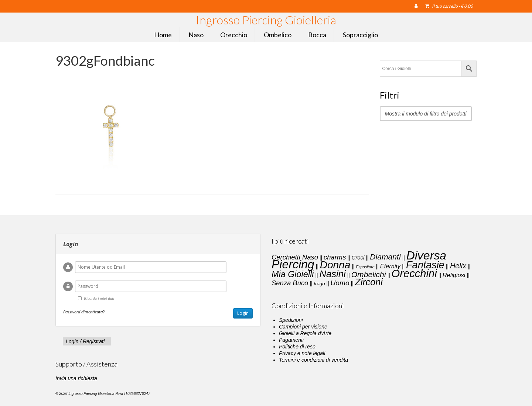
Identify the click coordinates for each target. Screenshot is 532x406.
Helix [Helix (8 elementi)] (458, 266)
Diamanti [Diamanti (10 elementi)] (385, 257)
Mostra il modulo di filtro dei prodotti (426, 114)
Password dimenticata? (84, 312)
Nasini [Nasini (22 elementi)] (332, 274)
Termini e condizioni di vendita (313, 360)
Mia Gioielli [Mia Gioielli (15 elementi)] (293, 274)
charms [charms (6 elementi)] (335, 257)
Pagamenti (291, 340)
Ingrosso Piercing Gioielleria (266, 20)
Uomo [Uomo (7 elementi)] (340, 283)
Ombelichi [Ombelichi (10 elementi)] (369, 274)
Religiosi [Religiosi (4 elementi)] (454, 275)
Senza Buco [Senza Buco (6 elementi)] (290, 283)
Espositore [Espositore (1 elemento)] (365, 267)
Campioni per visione (303, 327)
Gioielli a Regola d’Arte (305, 333)
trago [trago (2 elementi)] (319, 284)
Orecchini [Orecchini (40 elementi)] (414, 273)
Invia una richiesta (76, 378)
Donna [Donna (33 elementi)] (335, 265)
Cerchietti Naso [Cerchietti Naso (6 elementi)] (295, 257)
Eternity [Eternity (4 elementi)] (390, 266)
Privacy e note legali (302, 353)
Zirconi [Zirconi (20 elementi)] (369, 282)
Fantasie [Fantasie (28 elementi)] (425, 265)
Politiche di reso (297, 347)
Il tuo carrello (449, 6)
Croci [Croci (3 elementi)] (358, 258)
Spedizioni (291, 320)
